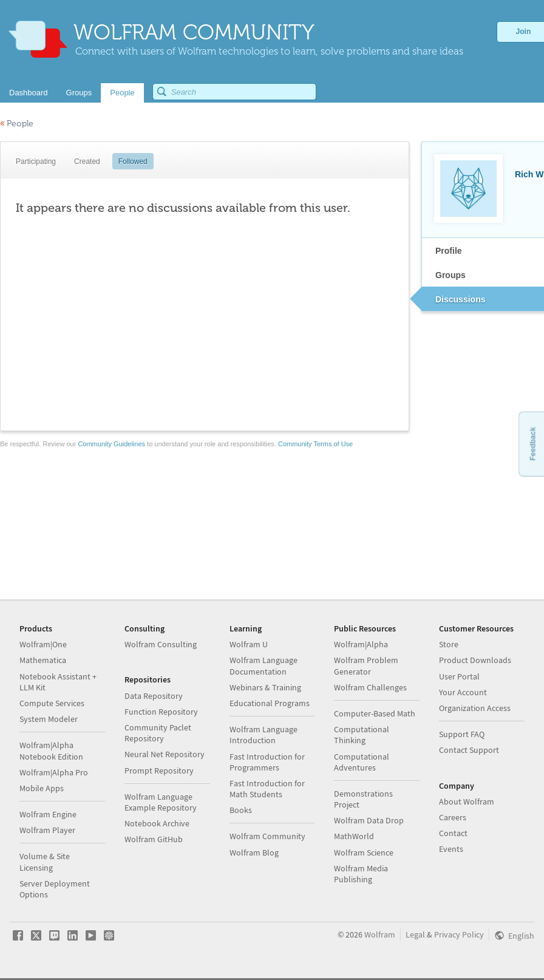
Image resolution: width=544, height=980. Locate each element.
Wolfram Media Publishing (361, 874)
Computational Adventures (362, 762)
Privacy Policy (459, 934)
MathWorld (354, 836)
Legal (415, 934)
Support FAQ (462, 734)
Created (87, 162)
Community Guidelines (111, 444)
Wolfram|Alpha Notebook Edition (51, 750)
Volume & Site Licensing (45, 862)
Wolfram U (249, 644)
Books (241, 810)
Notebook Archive (157, 823)
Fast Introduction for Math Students (267, 789)
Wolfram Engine (48, 814)
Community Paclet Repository (158, 733)
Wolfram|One (43, 644)
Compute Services (52, 703)
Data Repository (154, 696)
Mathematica (43, 660)
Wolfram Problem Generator (366, 665)
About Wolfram (467, 801)
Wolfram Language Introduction (263, 735)
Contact (453, 833)
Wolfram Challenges (370, 687)
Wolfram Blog (254, 852)
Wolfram (380, 934)
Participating (36, 162)
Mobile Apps (42, 788)
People (17, 124)
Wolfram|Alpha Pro (54, 772)
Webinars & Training (265, 687)
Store (449, 644)
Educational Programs (270, 703)
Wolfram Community (267, 836)
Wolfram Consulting (161, 644)
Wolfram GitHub (154, 839)
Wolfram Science (364, 852)
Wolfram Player (47, 830)
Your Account (463, 692)
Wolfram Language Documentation (263, 665)
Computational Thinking (362, 735)
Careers (453, 817)
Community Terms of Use (315, 444)
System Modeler (49, 719)
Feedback (532, 444)
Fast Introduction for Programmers (267, 762)
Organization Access (475, 708)
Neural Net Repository (165, 754)
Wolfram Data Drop (369, 820)
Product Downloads (475, 660)
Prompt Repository (159, 771)
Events (451, 849)
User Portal (459, 676)
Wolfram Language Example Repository (161, 802)
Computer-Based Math (375, 713)
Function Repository (161, 712)
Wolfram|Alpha (361, 644)
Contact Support (469, 750)
